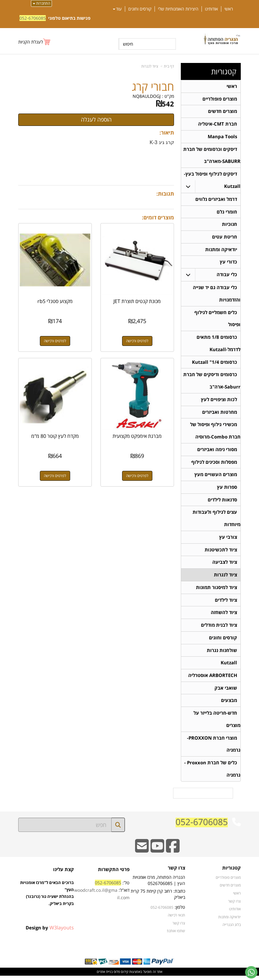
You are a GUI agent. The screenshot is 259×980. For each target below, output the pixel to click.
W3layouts (62, 932)
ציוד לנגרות (150, 66)
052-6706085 (33, 18)
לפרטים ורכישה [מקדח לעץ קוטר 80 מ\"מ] (55, 475)
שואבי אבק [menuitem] (226, 692)
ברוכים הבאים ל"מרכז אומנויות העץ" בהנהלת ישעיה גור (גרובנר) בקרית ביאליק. (47, 905)
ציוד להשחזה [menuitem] (224, 616)
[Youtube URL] (157, 855)
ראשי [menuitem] (229, 9)
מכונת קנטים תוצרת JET (137, 301)
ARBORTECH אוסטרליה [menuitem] (213, 679)
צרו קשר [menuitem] (234, 905)
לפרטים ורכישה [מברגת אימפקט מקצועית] (138, 475)
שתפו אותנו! (176, 935)
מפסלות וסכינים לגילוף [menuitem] (214, 464)
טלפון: (180, 911)
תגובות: (165, 194)
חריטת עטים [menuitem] (225, 238)
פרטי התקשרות (114, 874)
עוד (117, 9)
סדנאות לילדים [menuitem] (222, 502)
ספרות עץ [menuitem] (227, 490)
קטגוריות (224, 72)
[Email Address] (142, 855)
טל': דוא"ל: (102, 895)
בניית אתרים (105, 976)
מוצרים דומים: (158, 217)
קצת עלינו (64, 874)
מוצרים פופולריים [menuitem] (220, 99)
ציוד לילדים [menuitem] (226, 603)
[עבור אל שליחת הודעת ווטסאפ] (251, 972)
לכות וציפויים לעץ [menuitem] (219, 401)
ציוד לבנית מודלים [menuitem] (219, 628)
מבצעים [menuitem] (229, 704)
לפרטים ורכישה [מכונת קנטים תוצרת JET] (138, 341)
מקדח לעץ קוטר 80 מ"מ (55, 435)
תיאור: (167, 133)
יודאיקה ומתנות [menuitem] (221, 250)
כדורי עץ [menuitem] (228, 263)
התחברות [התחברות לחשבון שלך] (41, 3)
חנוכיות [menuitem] (229, 225)
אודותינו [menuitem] (211, 9)
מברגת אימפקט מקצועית (137, 435)
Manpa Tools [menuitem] (222, 137)
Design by (50, 932)
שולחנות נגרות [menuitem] (222, 654)
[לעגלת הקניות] (35, 42)
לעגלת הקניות (31, 42)
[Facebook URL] (173, 855)
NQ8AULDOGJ (147, 96)
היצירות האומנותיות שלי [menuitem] (178, 9)
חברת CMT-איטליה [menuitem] (218, 124)
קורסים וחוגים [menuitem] (140, 9)
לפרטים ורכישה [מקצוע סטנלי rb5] (55, 341)
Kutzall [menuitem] (229, 666)
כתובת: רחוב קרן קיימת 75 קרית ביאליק (158, 899)
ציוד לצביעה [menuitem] (225, 565)
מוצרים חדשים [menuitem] (223, 112)
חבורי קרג (153, 87)
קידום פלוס (121, 976)
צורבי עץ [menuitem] (228, 540)
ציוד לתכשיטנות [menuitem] (221, 552)
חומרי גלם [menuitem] (227, 212)
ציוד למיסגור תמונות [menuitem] (217, 590)
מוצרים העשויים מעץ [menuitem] (216, 477)
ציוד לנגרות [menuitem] (225, 578)
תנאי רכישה (176, 920)
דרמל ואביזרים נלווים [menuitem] (216, 200)
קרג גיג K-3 (162, 142)
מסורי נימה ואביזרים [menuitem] (217, 452)
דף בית (169, 66)
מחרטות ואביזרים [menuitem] (220, 414)
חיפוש (128, 44)
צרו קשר (176, 873)
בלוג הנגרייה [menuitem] (232, 929)
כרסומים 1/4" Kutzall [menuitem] (214, 364)
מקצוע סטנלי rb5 (55, 301)
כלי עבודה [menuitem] (227, 276)
